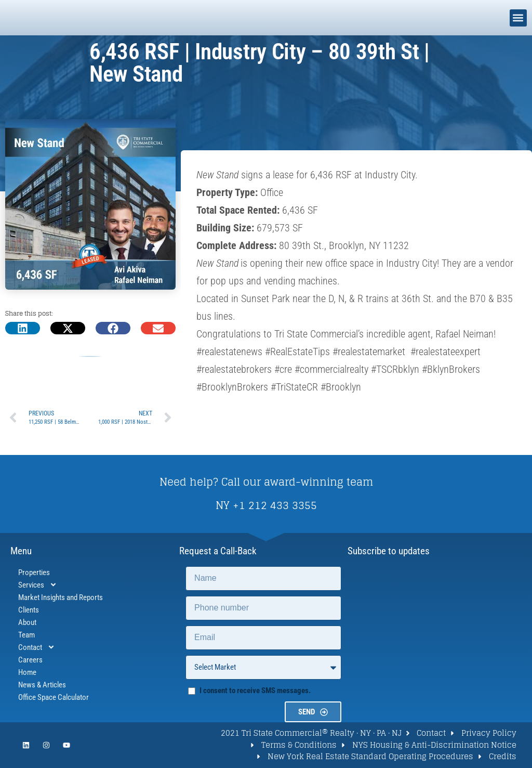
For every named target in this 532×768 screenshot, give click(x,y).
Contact (37, 647)
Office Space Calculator (54, 697)
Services (38, 585)
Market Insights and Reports (61, 597)
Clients (29, 610)
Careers (30, 660)
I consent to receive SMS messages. (255, 691)
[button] (518, 18)
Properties (34, 572)
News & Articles (42, 685)
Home (27, 672)
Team (26, 635)
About (27, 622)
